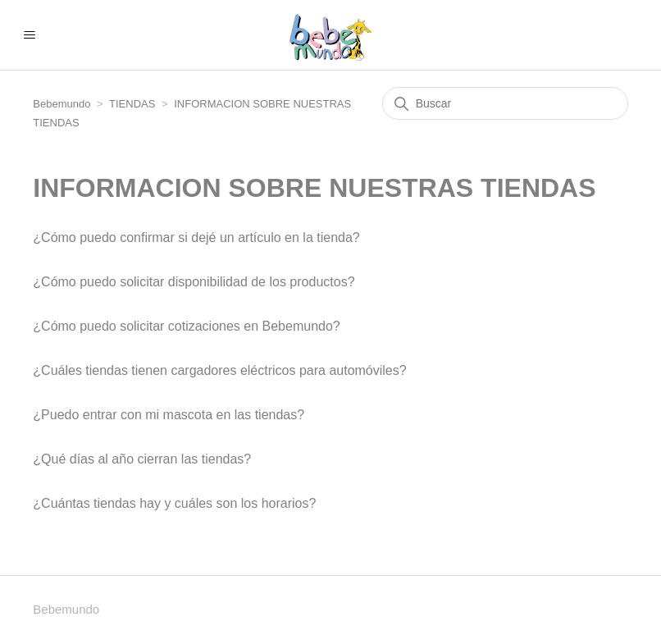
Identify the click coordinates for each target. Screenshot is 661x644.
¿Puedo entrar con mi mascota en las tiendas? (169, 415)
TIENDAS (132, 104)
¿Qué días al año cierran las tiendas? (142, 459)
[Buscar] (505, 103)
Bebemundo (63, 104)
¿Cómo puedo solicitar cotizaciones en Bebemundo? (186, 326)
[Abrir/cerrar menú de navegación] (29, 35)
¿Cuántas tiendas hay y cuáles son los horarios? (174, 503)
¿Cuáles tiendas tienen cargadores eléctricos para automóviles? (219, 370)
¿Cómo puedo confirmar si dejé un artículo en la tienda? (196, 238)
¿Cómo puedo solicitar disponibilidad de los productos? (194, 282)
